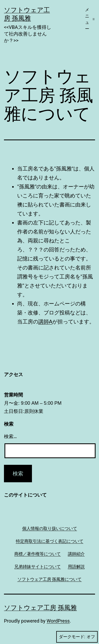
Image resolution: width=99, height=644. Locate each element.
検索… (10, 436)
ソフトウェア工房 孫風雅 (40, 608)
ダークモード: (77, 637)
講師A (45, 322)
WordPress (58, 621)
